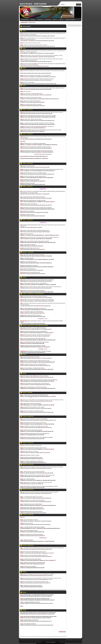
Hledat (79, 5)
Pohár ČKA (40, 20)
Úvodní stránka (25, 20)
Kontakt (55, 20)
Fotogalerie (48, 20)
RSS (76, 640)
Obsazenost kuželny (70, 20)
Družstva (33, 20)
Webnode (54, 642)
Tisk (80, 640)
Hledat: (63, 4)
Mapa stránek (70, 640)
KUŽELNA (61, 20)
